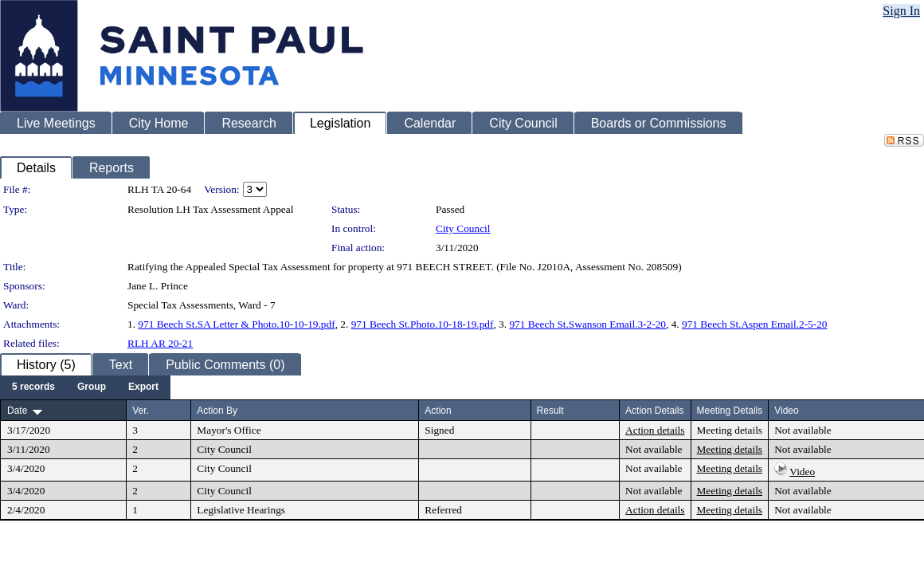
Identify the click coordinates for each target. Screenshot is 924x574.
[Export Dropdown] (143, 387)
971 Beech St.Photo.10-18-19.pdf (423, 324)
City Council (463, 228)
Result (550, 411)
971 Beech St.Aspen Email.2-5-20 (755, 324)
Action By (217, 411)
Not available (803, 430)
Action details (655, 430)
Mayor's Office (229, 430)
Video (802, 472)
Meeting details (730, 430)
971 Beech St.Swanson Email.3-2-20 (587, 324)
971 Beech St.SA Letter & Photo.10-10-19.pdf (236, 324)
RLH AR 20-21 (160, 343)
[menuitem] (33, 387)
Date (17, 411)
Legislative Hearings (241, 510)
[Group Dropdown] (92, 387)
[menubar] (85, 387)
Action (438, 411)
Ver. (141, 411)
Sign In (901, 11)
